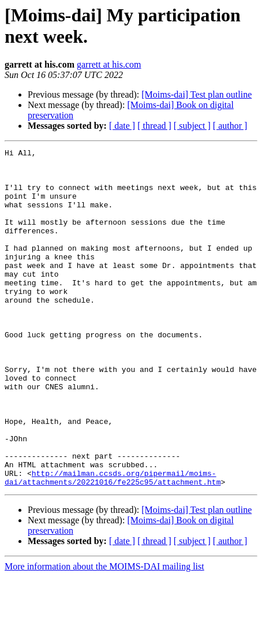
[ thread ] (154, 126)
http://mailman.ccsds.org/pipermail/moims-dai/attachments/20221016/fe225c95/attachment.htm (113, 544)
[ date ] (122, 126)
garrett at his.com (109, 64)
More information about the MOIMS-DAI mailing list (104, 634)
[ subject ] (192, 126)
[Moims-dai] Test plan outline (197, 94)
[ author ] (230, 126)
